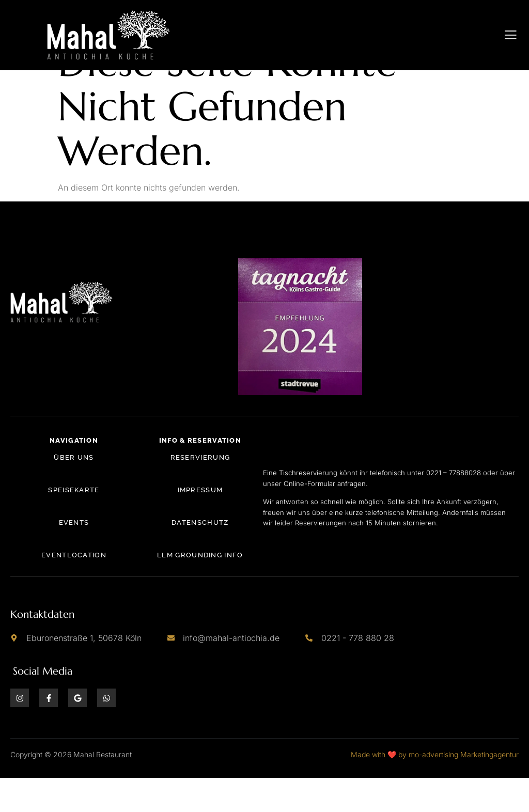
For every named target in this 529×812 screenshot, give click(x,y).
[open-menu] (511, 35)
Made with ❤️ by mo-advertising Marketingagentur (435, 788)
